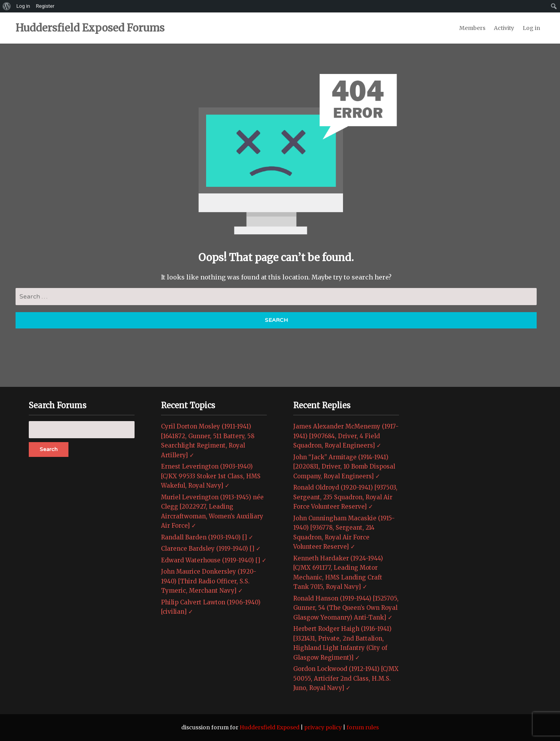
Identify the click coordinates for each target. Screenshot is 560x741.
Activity (504, 28)
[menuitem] (7, 6)
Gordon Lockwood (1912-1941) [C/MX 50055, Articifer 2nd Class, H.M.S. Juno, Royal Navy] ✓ (346, 678)
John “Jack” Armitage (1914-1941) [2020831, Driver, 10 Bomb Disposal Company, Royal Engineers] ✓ (344, 467)
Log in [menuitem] (23, 6)
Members (472, 28)
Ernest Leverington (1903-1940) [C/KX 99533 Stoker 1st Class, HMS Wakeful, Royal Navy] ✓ (211, 476)
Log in (531, 28)
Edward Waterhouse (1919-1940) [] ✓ (214, 560)
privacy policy (323, 727)
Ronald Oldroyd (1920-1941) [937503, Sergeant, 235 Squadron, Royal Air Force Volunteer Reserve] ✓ (345, 497)
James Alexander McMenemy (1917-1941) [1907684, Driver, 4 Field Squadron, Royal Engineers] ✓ (346, 436)
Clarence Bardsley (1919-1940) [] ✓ (211, 549)
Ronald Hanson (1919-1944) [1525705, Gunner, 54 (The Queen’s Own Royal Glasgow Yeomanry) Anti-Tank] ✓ (346, 608)
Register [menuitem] (45, 6)
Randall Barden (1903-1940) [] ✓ (207, 537)
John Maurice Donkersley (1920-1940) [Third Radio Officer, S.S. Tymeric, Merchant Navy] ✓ (209, 581)
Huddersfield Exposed (269, 727)
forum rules (363, 727)
